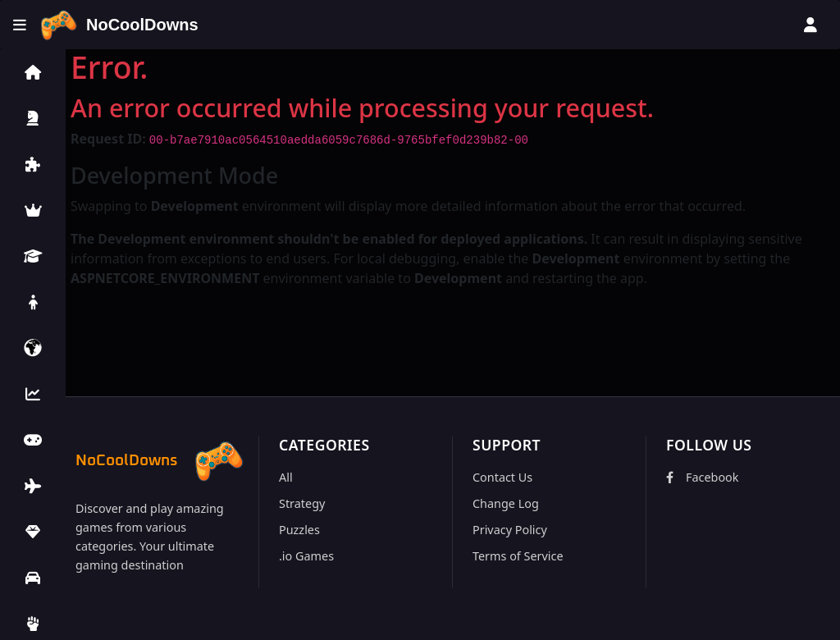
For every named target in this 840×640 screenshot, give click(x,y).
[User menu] (810, 25)
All (286, 477)
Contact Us (502, 477)
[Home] (119, 25)
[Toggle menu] (20, 25)
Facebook (703, 477)
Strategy (302, 503)
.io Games (306, 556)
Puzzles (299, 530)
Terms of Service (518, 556)
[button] (33, 72)
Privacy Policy (510, 530)
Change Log (506, 503)
